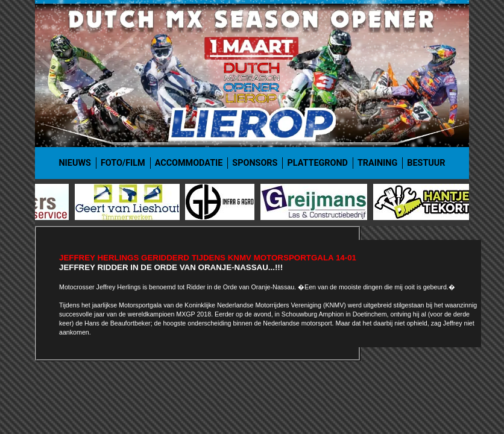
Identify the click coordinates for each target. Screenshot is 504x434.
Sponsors (255, 163)
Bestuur (426, 163)
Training (377, 163)
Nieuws (74, 163)
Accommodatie (189, 163)
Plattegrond (317, 163)
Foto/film (123, 163)
